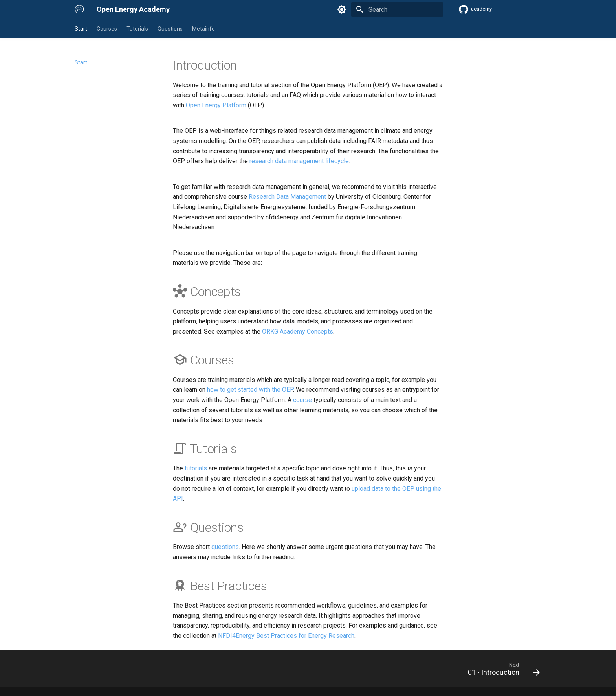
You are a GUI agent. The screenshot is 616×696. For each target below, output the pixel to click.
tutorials (196, 468)
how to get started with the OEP (250, 390)
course (302, 400)
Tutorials (137, 29)
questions (225, 547)
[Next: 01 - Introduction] (501, 671)
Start (81, 29)
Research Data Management (287, 197)
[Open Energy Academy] (79, 9)
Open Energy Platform (216, 105)
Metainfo (203, 29)
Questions (170, 29)
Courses (107, 29)
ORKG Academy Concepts (298, 331)
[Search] (397, 9)
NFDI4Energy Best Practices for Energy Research (286, 636)
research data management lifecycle (299, 161)
